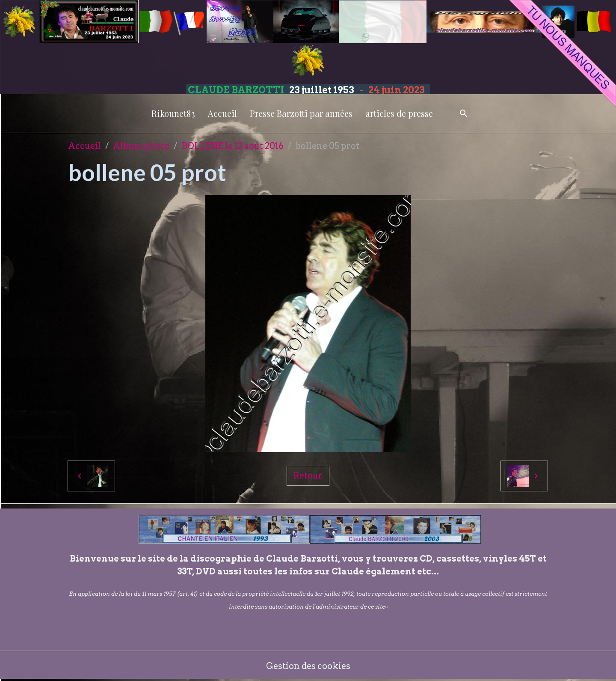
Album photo (141, 146)
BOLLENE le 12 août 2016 (232, 146)
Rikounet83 (173, 113)
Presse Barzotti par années (301, 113)
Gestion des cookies (308, 666)
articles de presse (399, 113)
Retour (308, 476)
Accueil (222, 113)
